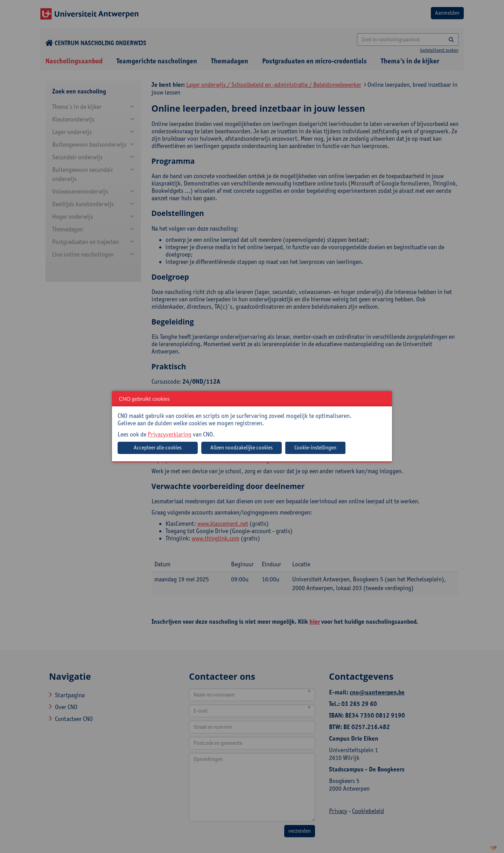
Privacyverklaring (170, 434)
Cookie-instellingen (315, 448)
